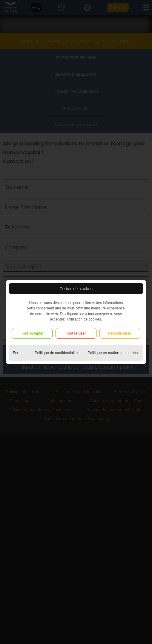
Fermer (19, 353)
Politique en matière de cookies (113, 353)
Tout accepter (32, 333)
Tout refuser (76, 333)
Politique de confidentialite (56, 353)
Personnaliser (120, 333)
